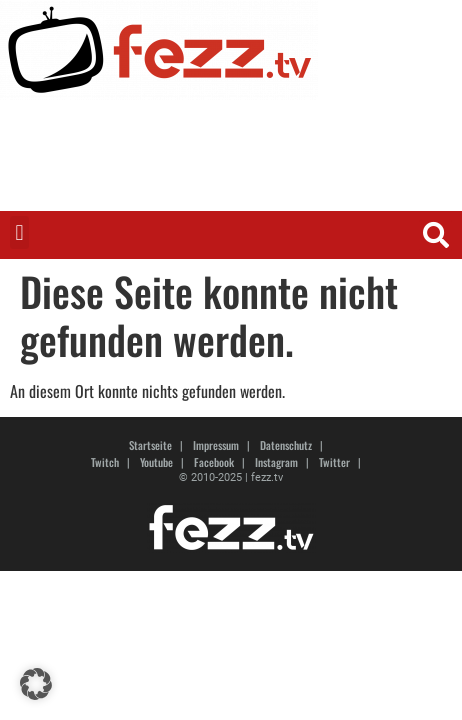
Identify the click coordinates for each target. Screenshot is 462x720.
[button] (19, 232)
